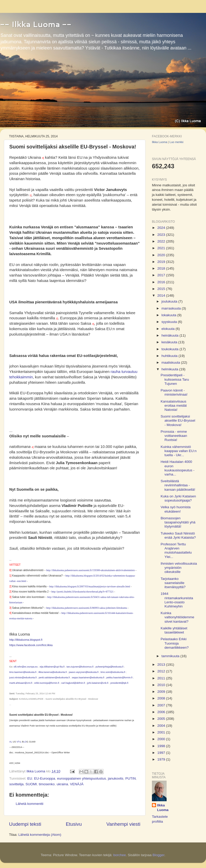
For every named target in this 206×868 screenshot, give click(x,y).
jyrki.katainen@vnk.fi (98, 683)
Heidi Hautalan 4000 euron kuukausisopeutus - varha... (178, 468)
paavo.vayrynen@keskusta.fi (84, 672)
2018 (162, 268)
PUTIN (131, 778)
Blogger (158, 855)
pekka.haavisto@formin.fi (119, 678)
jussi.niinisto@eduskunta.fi (23, 678)
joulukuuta (170, 301)
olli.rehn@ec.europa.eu (26, 667)
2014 (162, 295)
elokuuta (169, 329)
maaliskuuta (171, 362)
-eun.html (21, 581)
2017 (162, 275)
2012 (162, 671)
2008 (162, 698)
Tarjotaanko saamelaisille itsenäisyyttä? (173, 583)
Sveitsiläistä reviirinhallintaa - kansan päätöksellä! (178, 485)
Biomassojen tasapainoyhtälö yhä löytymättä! (178, 522)
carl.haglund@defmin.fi (73, 683)
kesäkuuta (170, 342)
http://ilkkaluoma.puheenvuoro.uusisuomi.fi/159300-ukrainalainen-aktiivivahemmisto (91, 570)
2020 (162, 255)
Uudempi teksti (25, 824)
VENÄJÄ (77, 784)
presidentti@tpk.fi (119, 683)
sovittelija (16, 784)
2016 (162, 282)
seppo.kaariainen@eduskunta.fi (88, 678)
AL (11, 742)
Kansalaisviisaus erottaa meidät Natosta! (174, 406)
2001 (162, 732)
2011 (162, 678)
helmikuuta (170, 369)
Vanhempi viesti (123, 824)
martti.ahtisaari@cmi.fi (21, 683)
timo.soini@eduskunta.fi (113, 672)
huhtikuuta (170, 356)
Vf (18, 742)
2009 (162, 692)
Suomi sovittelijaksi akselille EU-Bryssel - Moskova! (178, 420)
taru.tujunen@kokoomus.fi (80, 667)
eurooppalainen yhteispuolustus (82, 778)
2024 (162, 228)
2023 (162, 235)
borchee (120, 855)
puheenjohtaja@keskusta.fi (109, 667)
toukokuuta (170, 349)
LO (25, 742)
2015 (162, 289)
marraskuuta (172, 308)
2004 (162, 726)
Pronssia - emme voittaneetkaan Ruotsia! (174, 436)
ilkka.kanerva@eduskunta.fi (53, 672)
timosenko (47, 784)
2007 (162, 705)
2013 (162, 665)
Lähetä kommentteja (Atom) (40, 835)
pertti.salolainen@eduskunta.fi (54, 678)
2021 (162, 248)
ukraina (62, 784)
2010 (162, 685)
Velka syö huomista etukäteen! (176, 509)
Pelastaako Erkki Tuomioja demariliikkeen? (175, 643)
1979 (162, 759)
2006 (162, 712)
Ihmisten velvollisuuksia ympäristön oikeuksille (179, 568)
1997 (162, 753)
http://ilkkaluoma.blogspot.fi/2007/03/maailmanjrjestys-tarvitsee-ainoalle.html (90, 586)
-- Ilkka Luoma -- (36, 24)
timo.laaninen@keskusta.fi (23, 672)
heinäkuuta (170, 335)
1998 (162, 746)
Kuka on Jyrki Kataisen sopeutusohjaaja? (178, 498)
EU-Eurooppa (45, 778)
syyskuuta (170, 322)
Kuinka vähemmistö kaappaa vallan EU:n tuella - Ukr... (179, 451)
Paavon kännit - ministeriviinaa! (174, 392)
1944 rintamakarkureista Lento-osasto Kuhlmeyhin (177, 600)
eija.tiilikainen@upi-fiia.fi (52, 667)
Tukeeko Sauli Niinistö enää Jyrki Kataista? (178, 535)
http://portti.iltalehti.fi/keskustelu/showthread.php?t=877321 (83, 592)
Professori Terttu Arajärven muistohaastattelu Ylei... (176, 550)
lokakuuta (169, 315)
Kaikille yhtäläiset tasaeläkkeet (174, 630)
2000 (162, 739)
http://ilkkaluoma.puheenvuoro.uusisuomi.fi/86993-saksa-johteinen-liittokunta (87, 608)
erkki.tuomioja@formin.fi (47, 683)
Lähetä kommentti (29, 804)
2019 (162, 262)
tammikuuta (171, 656)
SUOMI (31, 784)
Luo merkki (176, 142)
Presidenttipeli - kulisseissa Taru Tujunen (175, 379)
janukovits (116, 778)
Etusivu (74, 824)
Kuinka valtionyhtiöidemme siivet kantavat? (178, 617)
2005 (162, 719)
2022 (162, 241)
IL (20, 742)
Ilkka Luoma (160, 142)
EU (30, 778)
